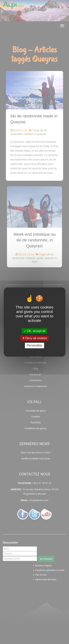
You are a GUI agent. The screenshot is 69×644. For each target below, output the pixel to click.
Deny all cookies (35, 338)
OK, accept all (34, 331)
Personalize (35, 346)
